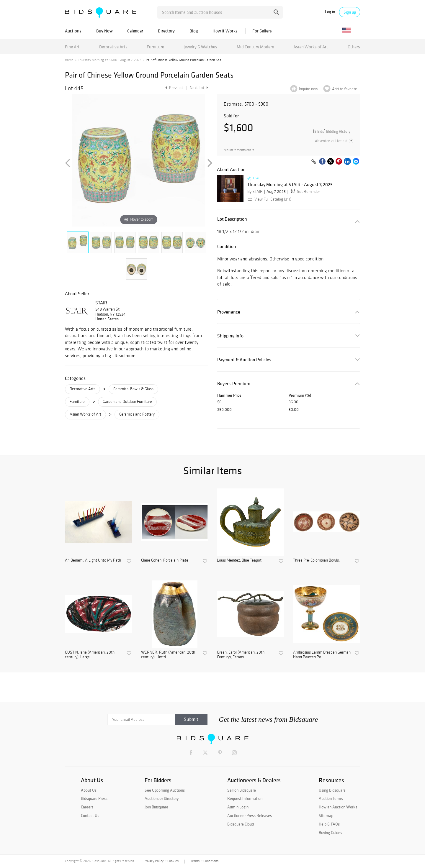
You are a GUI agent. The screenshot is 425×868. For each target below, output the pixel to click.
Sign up (350, 12)
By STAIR (255, 192)
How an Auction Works (338, 807)
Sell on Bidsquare (242, 790)
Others (354, 47)
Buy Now (104, 31)
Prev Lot (173, 88)
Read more (125, 355)
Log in (330, 12)
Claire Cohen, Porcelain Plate (165, 560)
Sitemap (326, 816)
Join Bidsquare (156, 807)
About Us (89, 790)
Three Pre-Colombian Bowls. (316, 560)
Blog (194, 31)
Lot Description (232, 219)
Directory (166, 31)
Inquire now (309, 89)
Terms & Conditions (205, 861)
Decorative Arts (113, 47)
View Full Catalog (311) (269, 199)
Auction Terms (331, 798)
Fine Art (72, 47)
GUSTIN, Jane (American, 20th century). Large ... (90, 655)
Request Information (245, 798)
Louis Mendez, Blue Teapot (239, 560)
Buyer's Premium (234, 384)
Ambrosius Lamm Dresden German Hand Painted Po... (322, 655)
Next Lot (199, 88)
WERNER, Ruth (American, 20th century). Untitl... (168, 655)
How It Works (225, 31)
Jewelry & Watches (200, 47)
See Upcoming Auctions (165, 790)
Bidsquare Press (94, 798)
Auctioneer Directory (162, 798)
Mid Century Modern (255, 47)
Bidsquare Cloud (241, 824)
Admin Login (238, 807)
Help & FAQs (329, 824)
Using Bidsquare (332, 790)
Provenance (229, 312)
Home (69, 60)
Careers (87, 807)
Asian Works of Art (311, 47)
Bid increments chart (239, 150)
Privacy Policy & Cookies (161, 861)
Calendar (135, 31)
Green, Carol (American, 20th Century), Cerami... (241, 655)
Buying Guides (330, 833)
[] (332, 131)
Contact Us (90, 816)
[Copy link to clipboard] (314, 162)
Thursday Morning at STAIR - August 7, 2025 (110, 60)
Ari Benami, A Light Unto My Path (93, 560)
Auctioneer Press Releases (250, 816)
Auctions (73, 31)
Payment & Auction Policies (244, 360)
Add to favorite (345, 89)
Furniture (155, 47)
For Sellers (262, 31)
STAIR (101, 303)
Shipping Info (230, 336)
